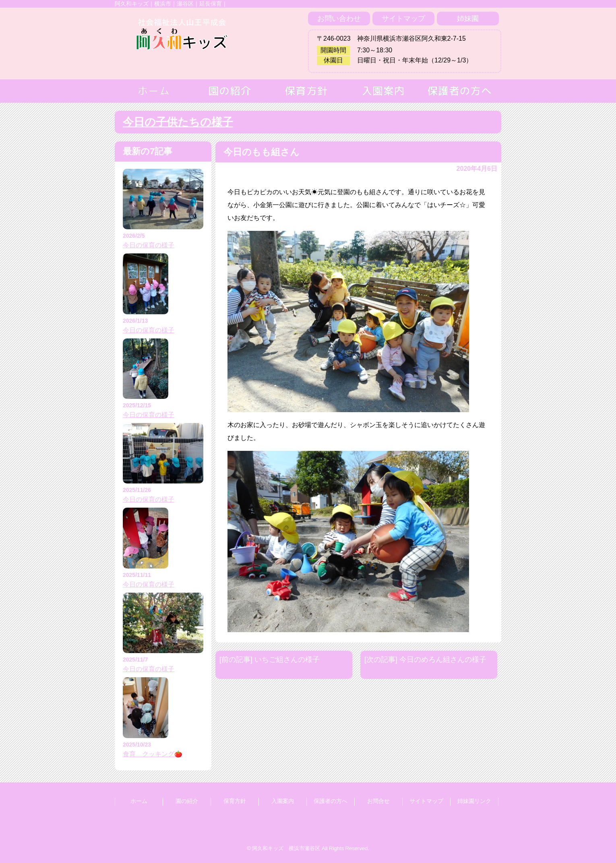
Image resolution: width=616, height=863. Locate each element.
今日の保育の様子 (149, 245)
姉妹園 (468, 19)
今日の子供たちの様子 (178, 122)
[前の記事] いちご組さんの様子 (270, 660)
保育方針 (235, 801)
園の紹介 (187, 801)
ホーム (139, 801)
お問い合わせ (339, 19)
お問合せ (378, 801)
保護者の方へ (331, 801)
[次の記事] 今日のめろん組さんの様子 (425, 660)
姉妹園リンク (474, 801)
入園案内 (283, 801)
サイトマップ (403, 19)
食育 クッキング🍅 (153, 754)
